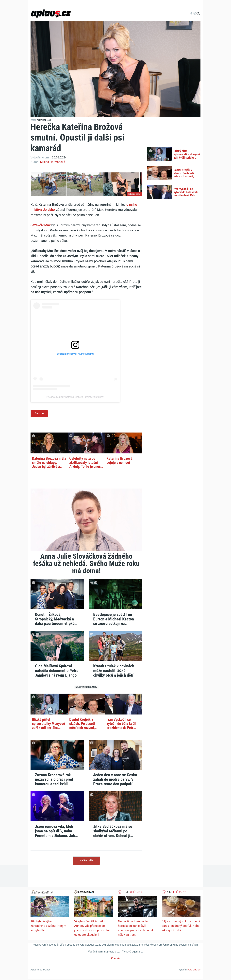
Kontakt (116, 960)
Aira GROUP (194, 971)
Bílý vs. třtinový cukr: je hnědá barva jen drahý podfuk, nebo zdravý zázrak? (181, 927)
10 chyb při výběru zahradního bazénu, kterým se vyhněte (48, 927)
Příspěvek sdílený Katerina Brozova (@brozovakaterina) (75, 397)
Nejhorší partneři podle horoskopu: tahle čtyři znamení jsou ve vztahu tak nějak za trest (136, 929)
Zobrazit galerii (135, 194)
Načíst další (86, 861)
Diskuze (40, 414)
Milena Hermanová (53, 162)
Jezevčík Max (41, 225)
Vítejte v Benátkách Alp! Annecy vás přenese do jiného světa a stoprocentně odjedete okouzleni (92, 929)
